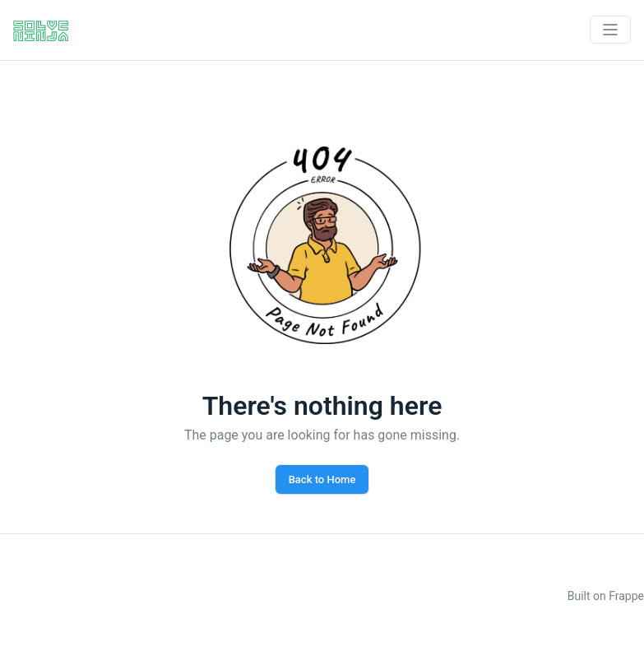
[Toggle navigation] (610, 30)
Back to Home (322, 479)
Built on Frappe (606, 596)
